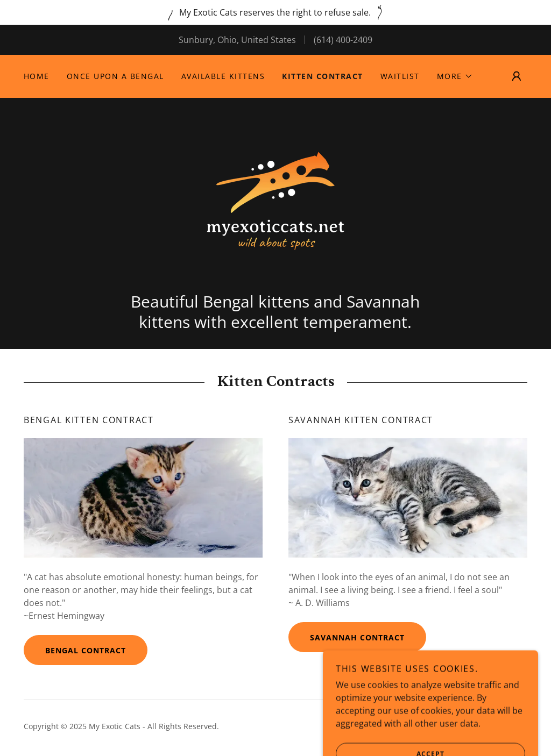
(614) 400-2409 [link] (343, 40)
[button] (455, 76)
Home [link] (37, 76)
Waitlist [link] (400, 76)
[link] (275, 200)
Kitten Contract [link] (322, 76)
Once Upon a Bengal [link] (115, 76)
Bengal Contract (86, 650)
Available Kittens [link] (223, 76)
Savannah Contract (357, 637)
